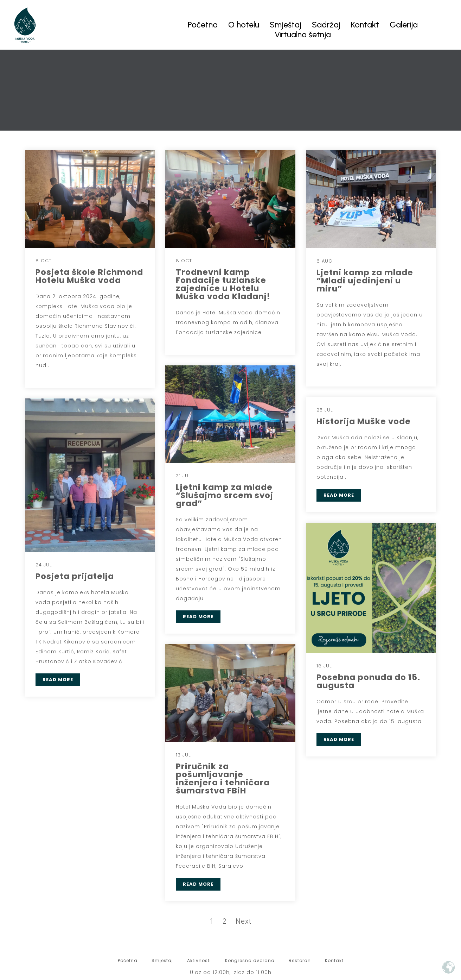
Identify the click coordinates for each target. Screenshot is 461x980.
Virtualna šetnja (303, 34)
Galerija (404, 25)
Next (244, 921)
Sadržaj (326, 25)
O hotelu (244, 25)
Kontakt (365, 25)
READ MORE (198, 617)
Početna (203, 25)
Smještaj (286, 25)
